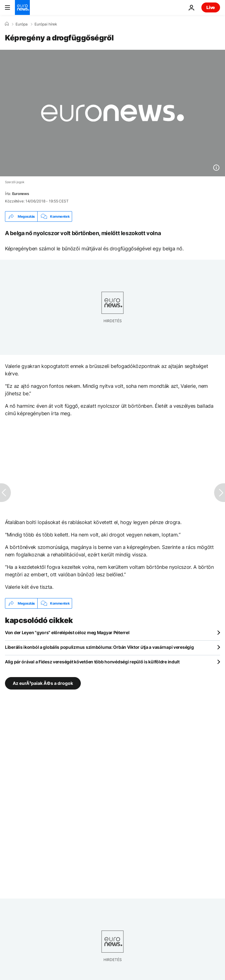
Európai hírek (46, 24)
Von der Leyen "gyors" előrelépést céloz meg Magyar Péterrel (67, 632)
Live (211, 7)
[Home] (7, 24)
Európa (22, 24)
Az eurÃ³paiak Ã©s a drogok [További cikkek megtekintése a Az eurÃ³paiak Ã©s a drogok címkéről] (43, 683)
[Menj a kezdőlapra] (22, 7)
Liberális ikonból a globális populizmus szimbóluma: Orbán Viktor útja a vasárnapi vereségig (99, 647)
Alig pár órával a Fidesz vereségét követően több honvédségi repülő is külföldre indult (92, 662)
